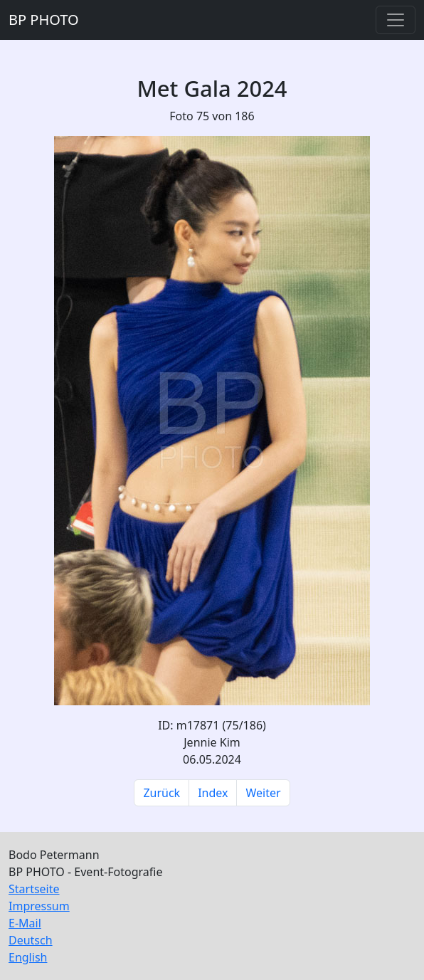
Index (213, 793)
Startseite (34, 889)
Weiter (263, 793)
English (28, 957)
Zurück (161, 793)
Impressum (39, 906)
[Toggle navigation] (396, 20)
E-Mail (25, 923)
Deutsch (31, 940)
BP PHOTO (44, 20)
